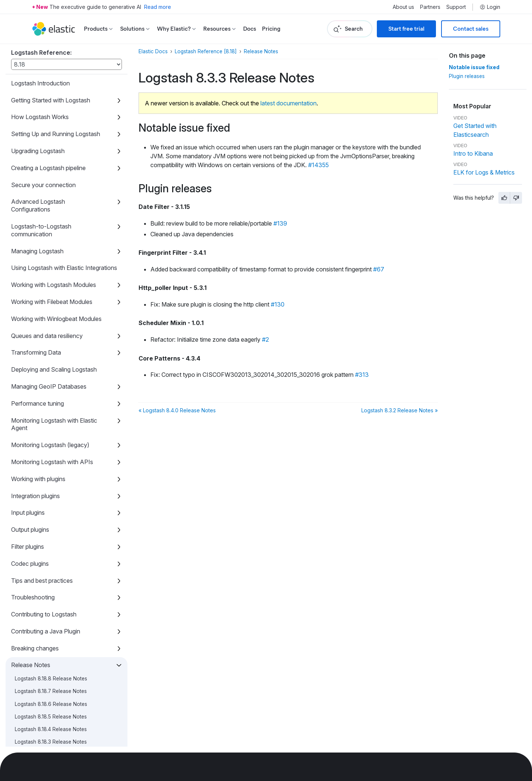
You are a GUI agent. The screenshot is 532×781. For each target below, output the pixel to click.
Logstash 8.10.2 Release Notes (51, 243)
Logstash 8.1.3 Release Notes (49, 610)
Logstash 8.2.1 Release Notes (49, 585)
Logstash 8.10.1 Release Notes (50, 255)
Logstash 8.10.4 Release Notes (51, 217)
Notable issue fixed (474, 67)
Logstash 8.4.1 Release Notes (49, 483)
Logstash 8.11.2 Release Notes (50, 179)
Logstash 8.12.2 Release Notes (51, 116)
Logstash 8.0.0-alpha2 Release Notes (59, 724)
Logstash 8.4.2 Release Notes (50, 470)
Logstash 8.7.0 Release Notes (50, 369)
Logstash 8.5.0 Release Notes (50, 458)
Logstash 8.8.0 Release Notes (50, 344)
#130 (278, 304)
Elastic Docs (153, 51)
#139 (280, 223)
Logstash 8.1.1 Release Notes (48, 635)
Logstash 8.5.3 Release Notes (50, 420)
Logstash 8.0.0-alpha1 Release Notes (59, 737)
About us (403, 7)
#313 (362, 375)
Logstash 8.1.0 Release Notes (49, 648)
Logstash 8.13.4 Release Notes (51, 53)
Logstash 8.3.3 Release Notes (54, 508)
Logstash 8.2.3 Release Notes (50, 559)
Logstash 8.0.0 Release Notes (50, 673)
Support (456, 7)
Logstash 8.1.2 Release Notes (49, 623)
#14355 (318, 165)
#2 (265, 339)
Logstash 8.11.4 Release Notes (50, 154)
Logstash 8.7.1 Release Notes (49, 356)
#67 (379, 269)
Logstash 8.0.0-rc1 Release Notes (55, 699)
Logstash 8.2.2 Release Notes (50, 572)
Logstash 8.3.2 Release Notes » (400, 410)
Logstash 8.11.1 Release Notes (49, 192)
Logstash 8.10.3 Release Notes (51, 230)
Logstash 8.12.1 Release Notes (50, 128)
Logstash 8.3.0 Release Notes (50, 547)
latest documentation (289, 103)
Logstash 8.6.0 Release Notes (50, 407)
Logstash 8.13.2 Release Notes (51, 78)
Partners (430, 7)
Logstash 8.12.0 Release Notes (51, 141)
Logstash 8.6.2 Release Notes (50, 382)
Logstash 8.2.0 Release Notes (50, 597)
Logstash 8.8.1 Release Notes (49, 331)
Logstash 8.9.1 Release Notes (49, 293)
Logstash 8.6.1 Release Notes (49, 395)
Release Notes (261, 51)
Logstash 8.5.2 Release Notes (50, 433)
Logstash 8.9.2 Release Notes (50, 280)
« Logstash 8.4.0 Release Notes (177, 410)
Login (490, 7)
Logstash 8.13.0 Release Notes (51, 103)
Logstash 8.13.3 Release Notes (51, 65)
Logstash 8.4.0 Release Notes (50, 496)
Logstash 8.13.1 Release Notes (50, 90)
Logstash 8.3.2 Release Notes (50, 521)
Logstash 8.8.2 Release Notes (50, 318)
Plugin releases (467, 76)
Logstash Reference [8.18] (206, 51)
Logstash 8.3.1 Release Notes (49, 534)
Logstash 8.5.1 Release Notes (49, 445)
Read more (158, 7)
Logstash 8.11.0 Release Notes (50, 204)
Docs (250, 29)
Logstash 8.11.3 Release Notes (50, 166)
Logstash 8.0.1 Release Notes (49, 660)
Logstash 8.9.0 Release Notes (50, 306)
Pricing (271, 29)
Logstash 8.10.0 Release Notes (51, 268)
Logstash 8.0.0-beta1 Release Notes (57, 711)
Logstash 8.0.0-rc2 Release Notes (55, 686)
